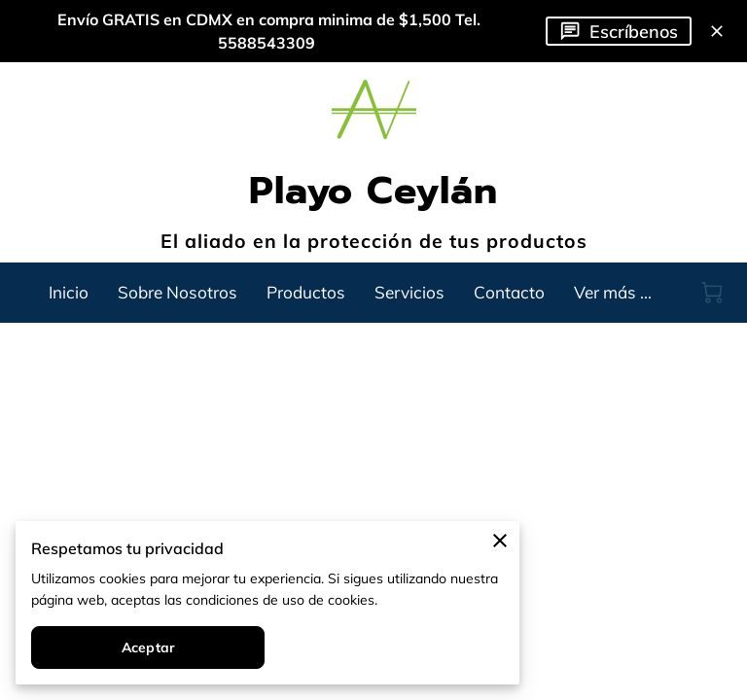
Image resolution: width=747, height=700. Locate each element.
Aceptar (148, 647)
